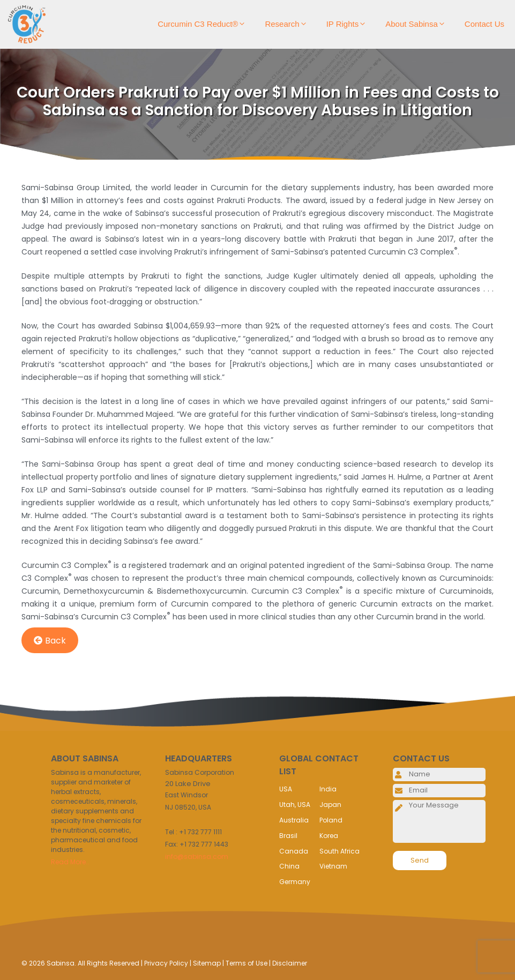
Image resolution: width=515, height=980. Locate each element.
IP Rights (351, 24)
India (328, 789)
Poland (331, 820)
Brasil (288, 836)
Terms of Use (247, 963)
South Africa (339, 851)
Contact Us (484, 24)
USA (286, 789)
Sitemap (207, 963)
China (289, 866)
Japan (330, 805)
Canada (294, 851)
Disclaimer (290, 963)
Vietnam (333, 866)
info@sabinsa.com (197, 856)
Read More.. (70, 862)
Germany (295, 882)
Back (50, 641)
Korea (329, 836)
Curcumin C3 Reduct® (206, 24)
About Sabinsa (420, 24)
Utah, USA (295, 805)
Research (290, 24)
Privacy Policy (166, 963)
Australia (294, 820)
